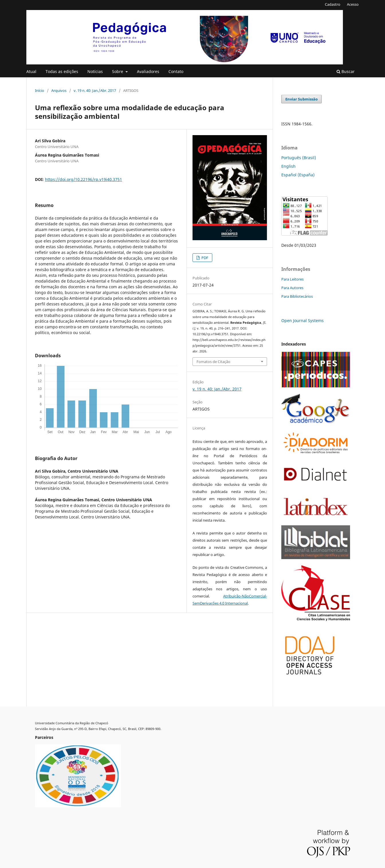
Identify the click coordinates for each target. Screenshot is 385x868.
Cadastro (333, 4)
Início (40, 90)
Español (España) (298, 175)
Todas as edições (62, 71)
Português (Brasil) (299, 158)
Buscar (346, 71)
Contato (176, 71)
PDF (204, 258)
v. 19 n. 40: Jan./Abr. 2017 (95, 90)
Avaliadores (148, 71)
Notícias (95, 71)
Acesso (353, 4)
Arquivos (59, 90)
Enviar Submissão (301, 99)
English (288, 166)
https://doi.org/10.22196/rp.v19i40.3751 (84, 179)
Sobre (118, 71)
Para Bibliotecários (297, 296)
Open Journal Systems (302, 320)
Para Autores (292, 288)
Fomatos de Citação (213, 362)
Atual (31, 71)
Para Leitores (292, 279)
